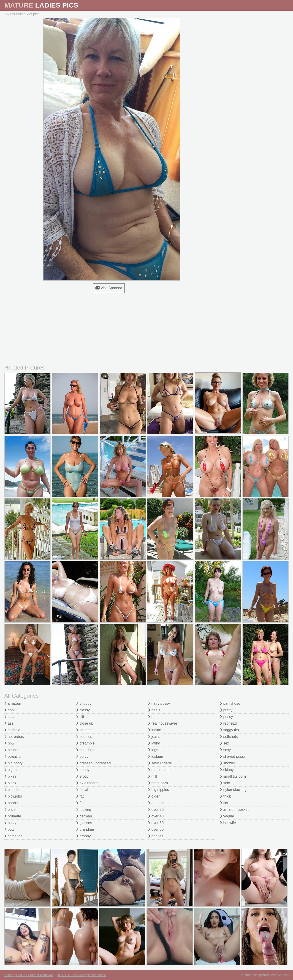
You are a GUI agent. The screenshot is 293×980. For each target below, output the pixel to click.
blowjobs (13, 796)
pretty (226, 710)
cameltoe (13, 836)
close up (85, 723)
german (84, 816)
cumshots (86, 750)
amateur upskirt (234, 810)
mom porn (158, 783)
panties (156, 836)
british (11, 810)
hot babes (14, 737)
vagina (227, 816)
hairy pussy (159, 703)
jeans (154, 737)
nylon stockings (234, 790)
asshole (12, 730)
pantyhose (230, 703)
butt (9, 829)
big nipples (159, 790)
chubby (84, 703)
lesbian (156, 756)
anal (9, 710)
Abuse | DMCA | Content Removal (28, 975)
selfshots (229, 737)
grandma (85, 829)
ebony (83, 770)
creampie (85, 743)
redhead (228, 723)
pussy (226, 717)
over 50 (156, 823)
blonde (12, 790)
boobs (11, 803)
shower (228, 763)
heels (154, 710)
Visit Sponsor (109, 288)
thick (225, 796)
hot (152, 717)
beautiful (13, 756)
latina (154, 743)
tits (224, 803)
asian (10, 717)
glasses (84, 823)
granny (83, 836)
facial (82, 790)
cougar (83, 730)
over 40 (156, 816)
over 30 (156, 810)
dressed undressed (94, 763)
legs (153, 750)
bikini (10, 776)
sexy (225, 750)
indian (155, 730)
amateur (13, 703)
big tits (11, 770)
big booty (13, 763)
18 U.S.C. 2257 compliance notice (82, 975)
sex (224, 743)
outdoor (156, 803)
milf (153, 776)
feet (81, 803)
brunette (13, 816)
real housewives (163, 723)
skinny (227, 770)
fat (80, 796)
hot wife (228, 823)
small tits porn (233, 776)
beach (11, 750)
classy (83, 710)
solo (225, 783)
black (10, 783)
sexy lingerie (160, 763)
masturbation (160, 770)
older (154, 796)
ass (9, 723)
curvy (82, 756)
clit (80, 717)
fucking (84, 810)
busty (10, 823)
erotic (82, 776)
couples (84, 737)
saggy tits (229, 730)
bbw (9, 743)
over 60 (156, 829)
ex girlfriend (87, 783)
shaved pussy (233, 756)
